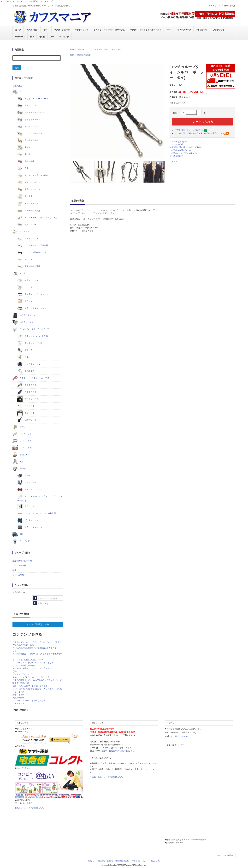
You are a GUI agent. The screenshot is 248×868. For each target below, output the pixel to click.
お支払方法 (101, 861)
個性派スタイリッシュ (31, 113)
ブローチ (25, 350)
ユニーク (25, 287)
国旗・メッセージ (29, 189)
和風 (23, 357)
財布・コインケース (30, 527)
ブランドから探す (20, 565)
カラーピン (26, 506)
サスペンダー (27, 483)
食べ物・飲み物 (28, 141)
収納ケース (20, 37)
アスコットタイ (28, 399)
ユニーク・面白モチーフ (32, 253)
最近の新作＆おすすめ (22, 561)
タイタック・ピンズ (30, 343)
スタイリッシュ (28, 239)
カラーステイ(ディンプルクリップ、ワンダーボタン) (40, 498)
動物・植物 (26, 161)
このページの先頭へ (224, 855)
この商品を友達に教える (180, 150)
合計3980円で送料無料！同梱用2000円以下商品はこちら (202, 133)
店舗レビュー (18, 695)
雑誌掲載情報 (18, 698)
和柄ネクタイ (27, 392)
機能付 (24, 148)
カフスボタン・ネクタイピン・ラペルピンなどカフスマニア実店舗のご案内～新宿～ (38, 644)
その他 (42, 37)
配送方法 (110, 861)
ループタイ (116, 49)
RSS (152, 861)
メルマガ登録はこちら (38, 624)
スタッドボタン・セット (32, 308)
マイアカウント (213, 6)
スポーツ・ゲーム (29, 182)
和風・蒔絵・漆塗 (29, 211)
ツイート (173, 161)
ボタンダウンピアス (30, 490)
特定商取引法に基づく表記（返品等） (186, 147)
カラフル (25, 260)
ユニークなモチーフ (30, 134)
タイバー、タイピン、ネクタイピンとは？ (31, 677)
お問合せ (91, 861)
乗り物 (24, 155)
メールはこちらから (179, 736)
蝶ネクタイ (26, 413)
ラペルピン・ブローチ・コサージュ (109, 30)
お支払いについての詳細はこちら (30, 808)
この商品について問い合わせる (183, 153)
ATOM (158, 861)
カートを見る (230, 6)
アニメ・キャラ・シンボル (33, 175)
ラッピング (64, 37)
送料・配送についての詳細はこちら (119, 751)
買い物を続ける (176, 156)
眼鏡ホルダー (27, 371)
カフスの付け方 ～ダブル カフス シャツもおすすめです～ (37, 655)
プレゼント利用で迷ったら (24, 666)
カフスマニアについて (22, 674)
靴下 (32, 37)
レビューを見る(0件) (179, 142)
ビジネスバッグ (28, 520)
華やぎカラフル (28, 127)
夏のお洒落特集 (84, 55)
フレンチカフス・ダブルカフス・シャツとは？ (33, 663)
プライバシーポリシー (140, 861)
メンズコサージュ (29, 364)
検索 (17, 68)
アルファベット (28, 204)
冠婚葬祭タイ (27, 420)
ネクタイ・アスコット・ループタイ (146, 30)
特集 (72, 55)
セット (46, 30)
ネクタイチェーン (62, 30)
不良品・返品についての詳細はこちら (106, 777)
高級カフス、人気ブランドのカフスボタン (31, 686)
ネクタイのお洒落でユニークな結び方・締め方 (33, 668)
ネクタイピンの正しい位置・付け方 (28, 660)
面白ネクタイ (27, 385)
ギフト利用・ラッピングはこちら (191, 130)
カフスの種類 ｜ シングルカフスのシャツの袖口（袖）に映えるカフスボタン (37, 682)
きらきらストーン (29, 120)
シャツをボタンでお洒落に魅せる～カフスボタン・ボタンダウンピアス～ (38, 690)
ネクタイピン (32, 30)
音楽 (23, 168)
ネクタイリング (82, 30)
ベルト (24, 476)
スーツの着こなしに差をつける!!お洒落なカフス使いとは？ (36, 649)
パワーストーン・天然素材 (33, 246)
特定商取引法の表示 (123, 861)
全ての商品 (17, 86)
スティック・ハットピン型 (33, 336)
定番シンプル (27, 106)
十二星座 (25, 197)
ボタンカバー (27, 225)
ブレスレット (202, 30)
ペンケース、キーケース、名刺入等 (37, 513)
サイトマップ (18, 703)
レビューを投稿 (176, 144)
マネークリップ (184, 30)
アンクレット (219, 30)
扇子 (52, 37)
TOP (72, 49)
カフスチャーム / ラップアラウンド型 (37, 218)
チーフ (169, 30)
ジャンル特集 (18, 575)
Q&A (15, 671)
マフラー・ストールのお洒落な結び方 (29, 701)
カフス (18, 30)
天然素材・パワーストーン (33, 99)
